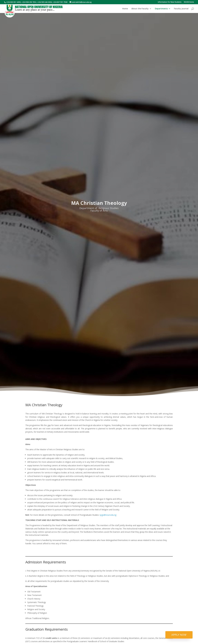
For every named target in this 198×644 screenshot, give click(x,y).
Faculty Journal (181, 9)
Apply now (179, 635)
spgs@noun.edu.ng (108, 515)
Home (125, 9)
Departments (161, 9)
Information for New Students (170, 2)
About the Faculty (140, 9)
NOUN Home (189, 2)
